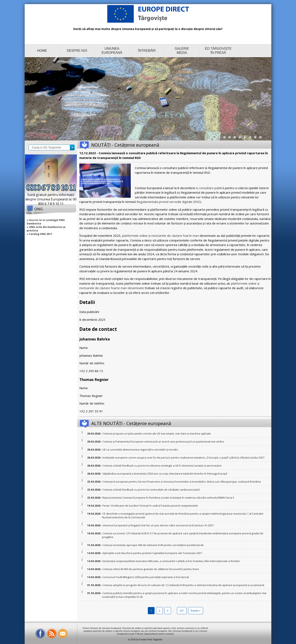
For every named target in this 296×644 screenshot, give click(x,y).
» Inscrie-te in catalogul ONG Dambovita (46, 222)
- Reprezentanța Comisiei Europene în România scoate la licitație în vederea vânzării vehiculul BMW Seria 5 (168, 498)
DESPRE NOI (77, 51)
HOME (42, 51)
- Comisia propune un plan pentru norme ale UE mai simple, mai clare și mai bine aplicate (156, 434)
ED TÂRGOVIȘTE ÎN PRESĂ (218, 51)
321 (182, 611)
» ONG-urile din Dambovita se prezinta (46, 229)
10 (261, 138)
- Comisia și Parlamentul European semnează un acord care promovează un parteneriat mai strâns (163, 442)
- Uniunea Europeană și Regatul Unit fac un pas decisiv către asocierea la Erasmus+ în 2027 (158, 525)
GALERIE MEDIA (182, 51)
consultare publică (211, 188)
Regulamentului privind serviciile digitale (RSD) (169, 202)
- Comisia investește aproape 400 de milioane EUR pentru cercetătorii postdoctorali (153, 545)
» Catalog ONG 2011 (39, 234)
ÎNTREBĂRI (147, 51)
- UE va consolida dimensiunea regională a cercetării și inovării (140, 450)
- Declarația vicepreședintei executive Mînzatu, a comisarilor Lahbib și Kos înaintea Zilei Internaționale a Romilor (171, 561)
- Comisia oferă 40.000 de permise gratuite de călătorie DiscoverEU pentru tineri (150, 569)
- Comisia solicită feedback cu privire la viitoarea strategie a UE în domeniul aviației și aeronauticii (162, 466)
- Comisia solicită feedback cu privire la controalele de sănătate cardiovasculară (151, 490)
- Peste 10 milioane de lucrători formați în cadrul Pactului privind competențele (150, 506)
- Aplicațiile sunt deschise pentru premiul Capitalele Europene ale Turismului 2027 (152, 553)
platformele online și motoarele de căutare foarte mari (160, 236)
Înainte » (196, 611)
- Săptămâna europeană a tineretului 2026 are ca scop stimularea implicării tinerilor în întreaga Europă (165, 474)
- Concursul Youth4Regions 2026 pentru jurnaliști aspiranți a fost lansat (145, 577)
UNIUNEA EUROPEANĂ (112, 51)
